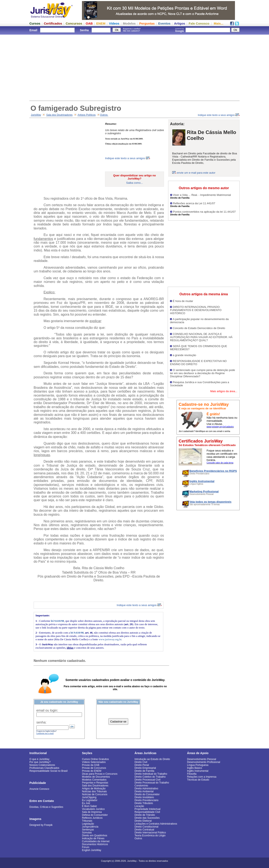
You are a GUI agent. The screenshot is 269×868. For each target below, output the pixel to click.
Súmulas (87, 833)
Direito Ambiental (144, 791)
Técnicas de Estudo (198, 780)
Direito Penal (142, 765)
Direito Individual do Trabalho (151, 774)
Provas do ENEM (92, 771)
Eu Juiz (86, 803)
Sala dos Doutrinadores (59, 115)
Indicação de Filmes (93, 838)
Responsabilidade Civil (147, 812)
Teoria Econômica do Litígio (150, 835)
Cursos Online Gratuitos (95, 759)
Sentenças (88, 830)
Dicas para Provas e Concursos (100, 774)
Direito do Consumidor (147, 794)
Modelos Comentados (94, 780)
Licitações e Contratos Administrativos (156, 824)
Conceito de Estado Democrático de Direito (199, 328)
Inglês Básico (194, 768)
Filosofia (192, 774)
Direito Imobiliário (144, 797)
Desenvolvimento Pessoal (202, 759)
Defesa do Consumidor (95, 815)
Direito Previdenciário (146, 800)
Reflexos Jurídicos (92, 818)
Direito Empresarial (145, 768)
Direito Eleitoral (143, 821)
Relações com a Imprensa (202, 777)
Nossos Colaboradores (42, 765)
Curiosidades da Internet (96, 841)
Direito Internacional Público (150, 833)
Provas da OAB (91, 765)
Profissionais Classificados (44, 768)
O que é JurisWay (39, 759)
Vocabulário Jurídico (93, 809)
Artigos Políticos (87, 115)
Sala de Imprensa (92, 812)
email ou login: (47, 710)
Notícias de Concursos (95, 794)
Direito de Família (144, 771)
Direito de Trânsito (145, 815)
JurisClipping (89, 797)
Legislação (88, 824)
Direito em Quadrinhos (95, 835)
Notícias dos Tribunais (94, 791)
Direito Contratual (144, 830)
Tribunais (87, 821)
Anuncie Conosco (39, 789)
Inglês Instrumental (198, 771)
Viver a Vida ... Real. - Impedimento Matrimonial (202, 195)
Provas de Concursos (94, 768)
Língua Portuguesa (198, 765)
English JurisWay (92, 850)
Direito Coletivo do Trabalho (150, 777)
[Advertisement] (134, 67)
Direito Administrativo (146, 789)
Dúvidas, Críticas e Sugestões (46, 807)
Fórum (86, 847)
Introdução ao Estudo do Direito (152, 759)
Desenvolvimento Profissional (204, 762)
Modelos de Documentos (96, 777)
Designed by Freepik (41, 825)
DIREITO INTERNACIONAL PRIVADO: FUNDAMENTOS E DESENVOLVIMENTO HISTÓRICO (196, 310)
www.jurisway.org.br (110, 639)
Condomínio (141, 786)
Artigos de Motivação (94, 789)
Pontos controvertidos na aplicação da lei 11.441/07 (204, 212)
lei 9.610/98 (57, 621)
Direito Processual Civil (147, 780)
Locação (139, 806)
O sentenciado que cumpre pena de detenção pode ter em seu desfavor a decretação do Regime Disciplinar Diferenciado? (202, 373)
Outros (104, 115)
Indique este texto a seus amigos (219, 115)
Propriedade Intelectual (147, 809)
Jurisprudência (90, 827)
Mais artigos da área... (224, 391)
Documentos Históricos (95, 844)
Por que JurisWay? (40, 762)
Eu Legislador (90, 800)
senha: (41, 722)
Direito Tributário (144, 803)
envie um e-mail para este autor (196, 173)
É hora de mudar (183, 301)
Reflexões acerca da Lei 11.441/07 (194, 203)
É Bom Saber (89, 806)
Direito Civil (141, 762)
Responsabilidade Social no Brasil (48, 771)
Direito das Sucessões (147, 818)
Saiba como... (134, 183)
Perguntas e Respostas (95, 783)
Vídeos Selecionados (94, 762)
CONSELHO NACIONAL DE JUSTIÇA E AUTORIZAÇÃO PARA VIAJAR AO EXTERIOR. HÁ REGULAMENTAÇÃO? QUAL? (201, 337)
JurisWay (36, 115)
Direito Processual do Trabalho (152, 783)
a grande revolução (184, 355)
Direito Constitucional (146, 827)
